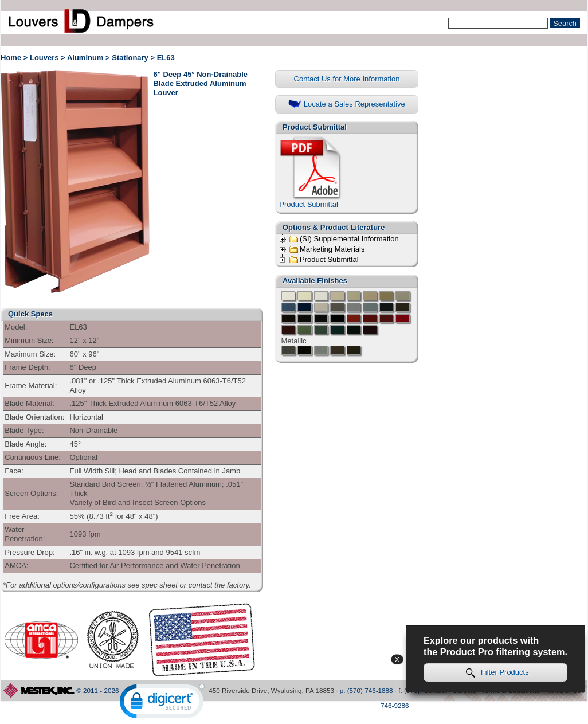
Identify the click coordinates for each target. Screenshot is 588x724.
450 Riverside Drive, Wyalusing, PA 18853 (271, 690)
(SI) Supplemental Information (344, 239)
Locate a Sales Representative (347, 105)
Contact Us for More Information (347, 79)
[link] (162, 704)
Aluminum (85, 58)
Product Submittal (311, 172)
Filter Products (497, 673)
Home (11, 58)
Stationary (130, 58)
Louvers (44, 58)
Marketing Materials (327, 249)
